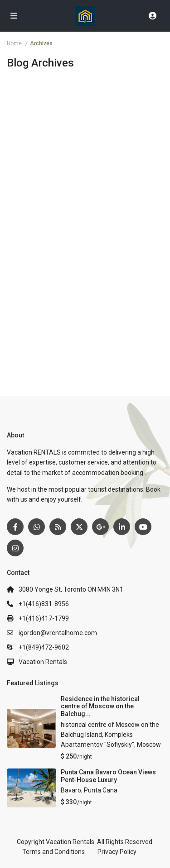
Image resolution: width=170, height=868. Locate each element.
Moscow (149, 745)
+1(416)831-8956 (44, 604)
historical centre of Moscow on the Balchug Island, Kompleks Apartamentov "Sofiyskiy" (110, 735)
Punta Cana (101, 790)
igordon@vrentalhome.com (58, 633)
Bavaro (71, 790)
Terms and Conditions (53, 852)
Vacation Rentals (43, 662)
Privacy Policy (117, 852)
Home (14, 43)
